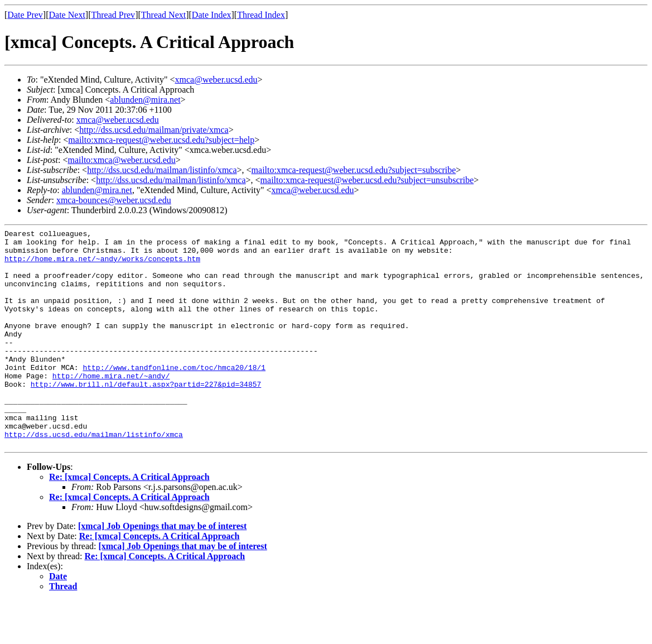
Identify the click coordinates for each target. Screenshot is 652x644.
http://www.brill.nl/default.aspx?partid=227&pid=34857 (146, 416)
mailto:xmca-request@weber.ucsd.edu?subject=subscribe (354, 170)
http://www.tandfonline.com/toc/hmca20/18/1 (174, 396)
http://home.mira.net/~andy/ (111, 406)
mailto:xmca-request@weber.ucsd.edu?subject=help (161, 140)
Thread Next (163, 15)
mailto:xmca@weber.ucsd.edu (121, 160)
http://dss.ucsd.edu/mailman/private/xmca (154, 130)
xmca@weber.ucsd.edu (216, 80)
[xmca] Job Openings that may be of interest (162, 569)
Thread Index (261, 15)
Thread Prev (113, 15)
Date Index (212, 15)
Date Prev (25, 15)
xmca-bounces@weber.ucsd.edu (114, 200)
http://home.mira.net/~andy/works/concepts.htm (102, 265)
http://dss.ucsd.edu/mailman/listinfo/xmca (162, 170)
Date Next (67, 15)
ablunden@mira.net (145, 100)
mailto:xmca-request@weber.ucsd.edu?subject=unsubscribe (367, 180)
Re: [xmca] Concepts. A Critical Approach (129, 520)
